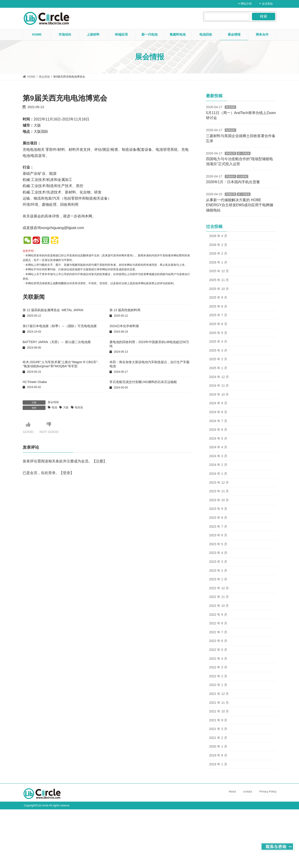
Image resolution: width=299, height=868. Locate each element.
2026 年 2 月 (218, 253)
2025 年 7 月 (218, 315)
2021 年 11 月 (219, 702)
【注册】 (99, 461)
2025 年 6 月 (218, 324)
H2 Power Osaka (35, 382)
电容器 (79, 407)
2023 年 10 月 (219, 500)
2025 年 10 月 (219, 289)
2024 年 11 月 (219, 386)
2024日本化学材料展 (124, 326)
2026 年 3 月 (218, 245)
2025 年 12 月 (219, 271)
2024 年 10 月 (219, 394)
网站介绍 (245, 4)
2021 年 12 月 (219, 694)
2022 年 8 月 (218, 623)
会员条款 (266, 4)
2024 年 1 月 (218, 474)
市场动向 (230, 176)
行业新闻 (243, 176)
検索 (264, 16)
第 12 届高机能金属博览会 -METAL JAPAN (53, 310)
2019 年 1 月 (218, 764)
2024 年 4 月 (218, 447)
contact (248, 792)
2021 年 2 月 (218, 738)
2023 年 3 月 (218, 562)
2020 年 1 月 (218, 746)
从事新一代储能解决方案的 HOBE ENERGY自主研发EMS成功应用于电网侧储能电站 (240, 205)
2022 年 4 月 (218, 659)
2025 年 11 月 (219, 280)
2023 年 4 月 (218, 553)
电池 (54, 407)
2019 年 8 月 (218, 755)
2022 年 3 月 (218, 667)
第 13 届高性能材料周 (125, 310)
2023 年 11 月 (219, 491)
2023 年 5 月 (218, 544)
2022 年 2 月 (218, 676)
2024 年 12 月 (219, 377)
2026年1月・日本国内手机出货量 (233, 182)
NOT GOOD (50, 428)
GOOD (28, 428)
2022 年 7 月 (218, 632)
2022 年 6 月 (218, 641)
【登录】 (67, 473)
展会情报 (53, 402)
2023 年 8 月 (218, 518)
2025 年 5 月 (218, 333)
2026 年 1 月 (218, 262)
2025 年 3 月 (218, 350)
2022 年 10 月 (219, 606)
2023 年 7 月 (218, 527)
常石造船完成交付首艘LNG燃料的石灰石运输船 (143, 382)
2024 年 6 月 (218, 430)
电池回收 (230, 130)
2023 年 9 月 (218, 509)
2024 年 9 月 (218, 403)
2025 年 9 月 (218, 297)
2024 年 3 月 (218, 456)
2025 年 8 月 (218, 306)
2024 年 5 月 (218, 438)
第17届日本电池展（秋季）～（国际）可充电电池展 (60, 326)
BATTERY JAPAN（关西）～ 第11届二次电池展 (57, 342)
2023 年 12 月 (219, 482)
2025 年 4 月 (218, 341)
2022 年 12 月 (219, 588)
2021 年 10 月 (219, 711)
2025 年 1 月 (218, 368)
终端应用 (230, 153)
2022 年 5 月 (218, 650)
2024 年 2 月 (218, 465)
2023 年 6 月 (218, 535)
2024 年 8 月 (218, 412)
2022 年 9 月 (218, 615)
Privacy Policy (268, 792)
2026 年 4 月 (218, 236)
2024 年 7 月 (218, 421)
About (232, 792)
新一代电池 (244, 153)
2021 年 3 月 (218, 729)
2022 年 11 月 (219, 597)
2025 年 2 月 (218, 359)
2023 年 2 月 (218, 571)
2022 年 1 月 (218, 685)
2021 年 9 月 (218, 720)
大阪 (66, 407)
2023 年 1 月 (218, 579)
